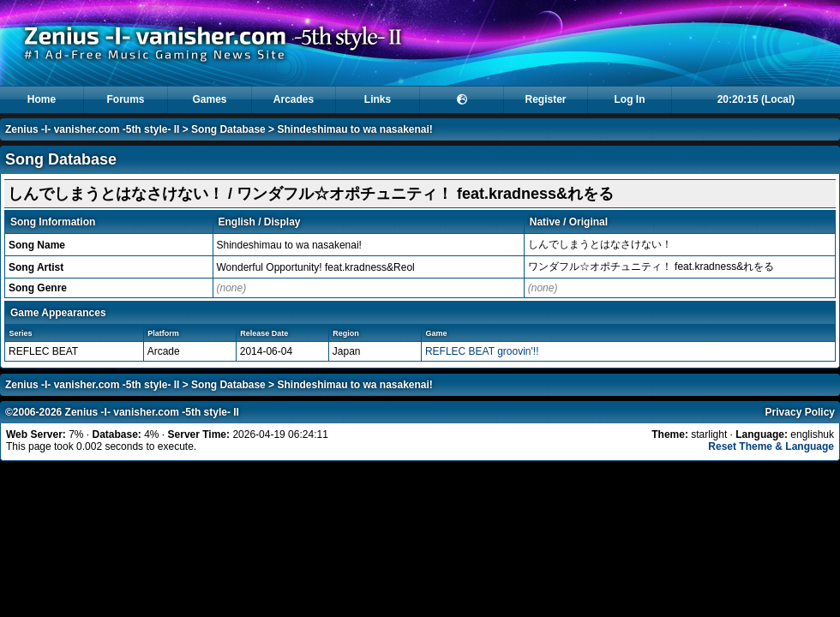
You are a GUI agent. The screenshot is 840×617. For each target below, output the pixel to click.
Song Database (228, 129)
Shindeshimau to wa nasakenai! (354, 129)
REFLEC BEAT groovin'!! (482, 351)
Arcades (294, 99)
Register (545, 99)
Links (378, 99)
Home (42, 99)
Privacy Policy (800, 412)
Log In (630, 99)
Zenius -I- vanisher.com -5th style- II (92, 129)
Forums (125, 99)
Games (209, 99)
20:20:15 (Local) (756, 99)
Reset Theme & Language (771, 446)
